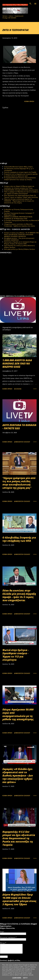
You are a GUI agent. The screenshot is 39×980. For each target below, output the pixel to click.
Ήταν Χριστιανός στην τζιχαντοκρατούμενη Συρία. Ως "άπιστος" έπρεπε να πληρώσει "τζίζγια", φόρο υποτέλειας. (21, 196)
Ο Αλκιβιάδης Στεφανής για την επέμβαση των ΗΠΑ (19, 539)
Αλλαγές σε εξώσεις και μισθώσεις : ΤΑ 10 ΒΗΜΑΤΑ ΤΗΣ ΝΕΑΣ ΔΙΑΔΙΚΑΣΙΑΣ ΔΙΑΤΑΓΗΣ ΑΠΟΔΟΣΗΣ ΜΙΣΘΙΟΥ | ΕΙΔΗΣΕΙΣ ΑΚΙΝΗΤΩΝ (21, 235)
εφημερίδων (20, 294)
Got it (25, 978)
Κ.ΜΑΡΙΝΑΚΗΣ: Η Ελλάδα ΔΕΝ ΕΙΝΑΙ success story (21, 190)
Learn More (17, 978)
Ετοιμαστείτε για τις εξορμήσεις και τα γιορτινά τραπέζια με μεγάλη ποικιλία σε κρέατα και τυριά (21, 175)
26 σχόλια (18, 389)
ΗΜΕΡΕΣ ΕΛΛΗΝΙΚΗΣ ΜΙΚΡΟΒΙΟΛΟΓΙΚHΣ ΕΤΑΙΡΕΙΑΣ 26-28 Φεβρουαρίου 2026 (18, 218)
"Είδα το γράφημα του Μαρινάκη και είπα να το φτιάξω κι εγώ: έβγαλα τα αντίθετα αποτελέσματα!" (21, 193)
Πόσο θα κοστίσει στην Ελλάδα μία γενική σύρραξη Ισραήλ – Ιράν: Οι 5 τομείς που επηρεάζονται (19, 595)
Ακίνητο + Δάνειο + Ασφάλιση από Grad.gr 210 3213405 (13, 17)
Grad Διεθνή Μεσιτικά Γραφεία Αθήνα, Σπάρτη (18, 167)
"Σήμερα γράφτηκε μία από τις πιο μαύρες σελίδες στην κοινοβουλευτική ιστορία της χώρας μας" (19, 483)
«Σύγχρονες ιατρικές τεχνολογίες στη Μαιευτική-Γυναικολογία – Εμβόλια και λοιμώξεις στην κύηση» (20, 225)
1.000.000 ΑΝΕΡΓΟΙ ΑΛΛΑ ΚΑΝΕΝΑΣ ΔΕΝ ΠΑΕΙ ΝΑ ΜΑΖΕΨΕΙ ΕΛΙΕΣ (17, 363)
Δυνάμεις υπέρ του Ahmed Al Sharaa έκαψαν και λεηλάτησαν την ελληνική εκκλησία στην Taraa (19, 187)
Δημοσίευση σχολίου (22, 442)
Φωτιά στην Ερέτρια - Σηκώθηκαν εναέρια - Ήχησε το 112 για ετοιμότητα (16, 655)
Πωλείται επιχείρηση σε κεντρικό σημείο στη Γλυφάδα (20, 172)
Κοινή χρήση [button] (29, 101)
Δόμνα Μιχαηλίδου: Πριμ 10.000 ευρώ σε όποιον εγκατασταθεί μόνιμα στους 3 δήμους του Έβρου (19, 899)
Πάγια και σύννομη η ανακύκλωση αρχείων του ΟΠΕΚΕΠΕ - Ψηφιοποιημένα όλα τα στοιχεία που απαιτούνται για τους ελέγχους (19, 201)
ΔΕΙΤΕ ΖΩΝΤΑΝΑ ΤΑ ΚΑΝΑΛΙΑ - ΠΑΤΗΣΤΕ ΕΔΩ (19, 427)
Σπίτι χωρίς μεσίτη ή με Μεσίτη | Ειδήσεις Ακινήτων (20, 249)
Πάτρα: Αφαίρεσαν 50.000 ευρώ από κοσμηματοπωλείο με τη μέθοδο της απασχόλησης (18, 714)
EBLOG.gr (8, 9)
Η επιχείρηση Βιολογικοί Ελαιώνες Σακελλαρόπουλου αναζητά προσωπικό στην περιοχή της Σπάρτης (20, 179)
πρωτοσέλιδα (13, 294)
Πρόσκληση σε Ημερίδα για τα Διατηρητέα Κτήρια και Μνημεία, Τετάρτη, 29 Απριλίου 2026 (20, 243)
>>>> (35, 389)
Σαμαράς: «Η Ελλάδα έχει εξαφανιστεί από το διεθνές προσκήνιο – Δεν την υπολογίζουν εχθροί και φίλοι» (18, 776)
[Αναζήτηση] (30, 4)
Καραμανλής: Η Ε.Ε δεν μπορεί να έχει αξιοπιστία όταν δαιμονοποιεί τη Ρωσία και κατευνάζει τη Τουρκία (19, 838)
